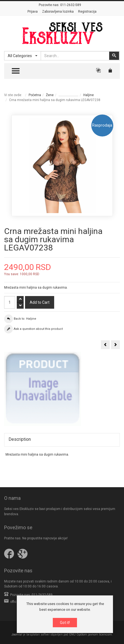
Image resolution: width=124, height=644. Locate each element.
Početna (35, 95)
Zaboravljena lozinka (58, 12)
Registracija (87, 12)
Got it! (65, 623)
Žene (50, 95)
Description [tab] (20, 439)
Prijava (33, 12)
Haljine (89, 95)
